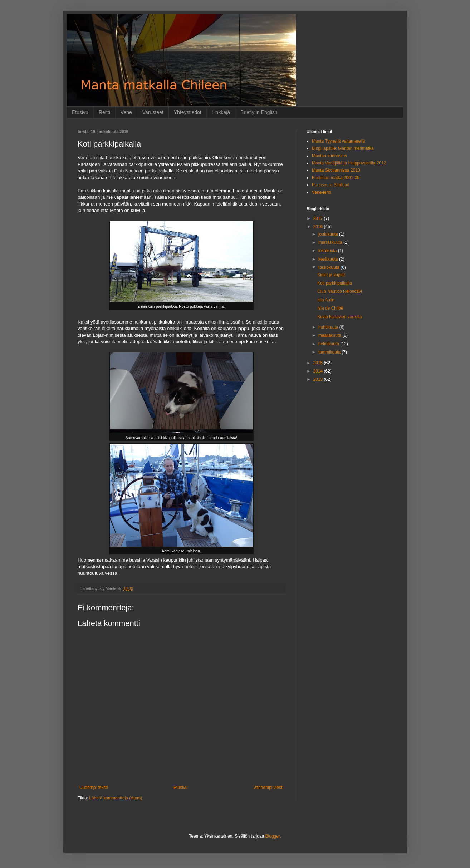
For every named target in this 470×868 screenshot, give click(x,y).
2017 (319, 218)
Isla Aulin (326, 300)
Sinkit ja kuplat (331, 275)
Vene (126, 112)
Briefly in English (259, 112)
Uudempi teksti (94, 788)
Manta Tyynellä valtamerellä (339, 141)
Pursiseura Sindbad (331, 185)
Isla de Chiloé (330, 308)
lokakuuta (328, 251)
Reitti (104, 112)
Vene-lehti (321, 192)
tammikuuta (330, 352)
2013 (319, 379)
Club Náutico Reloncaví (340, 291)
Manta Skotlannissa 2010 (336, 170)
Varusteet (153, 112)
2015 (319, 363)
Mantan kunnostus (329, 156)
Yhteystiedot (188, 112)
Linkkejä (221, 112)
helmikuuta (329, 344)
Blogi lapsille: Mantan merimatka (343, 148)
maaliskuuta (330, 335)
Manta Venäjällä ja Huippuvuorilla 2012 (349, 163)
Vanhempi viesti (268, 788)
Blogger (273, 836)
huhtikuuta (329, 327)
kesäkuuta (329, 259)
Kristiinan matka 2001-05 (336, 178)
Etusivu (80, 112)
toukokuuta (329, 267)
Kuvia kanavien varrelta (340, 317)
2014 (319, 371)
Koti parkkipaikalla (335, 283)
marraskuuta (331, 242)
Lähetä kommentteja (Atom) (116, 798)
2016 (319, 227)
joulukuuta (329, 234)
